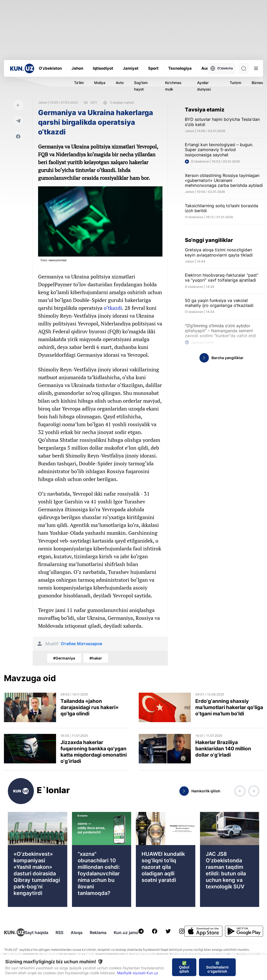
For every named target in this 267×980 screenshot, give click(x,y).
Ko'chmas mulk (173, 86)
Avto (120, 83)
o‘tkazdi (113, 308)
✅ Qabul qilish (184, 967)
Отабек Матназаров (81, 644)
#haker (96, 658)
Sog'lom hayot (141, 86)
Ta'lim (79, 83)
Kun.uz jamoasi (129, 933)
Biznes (257, 83)
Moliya (100, 83)
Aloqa (77, 933)
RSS (59, 933)
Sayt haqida (37, 933)
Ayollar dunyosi (204, 86)
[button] (240, 791)
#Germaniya (64, 658)
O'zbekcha (222, 68)
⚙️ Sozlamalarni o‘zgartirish (217, 967)
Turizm (235, 83)
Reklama (98, 933)
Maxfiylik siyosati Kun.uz (138, 973)
